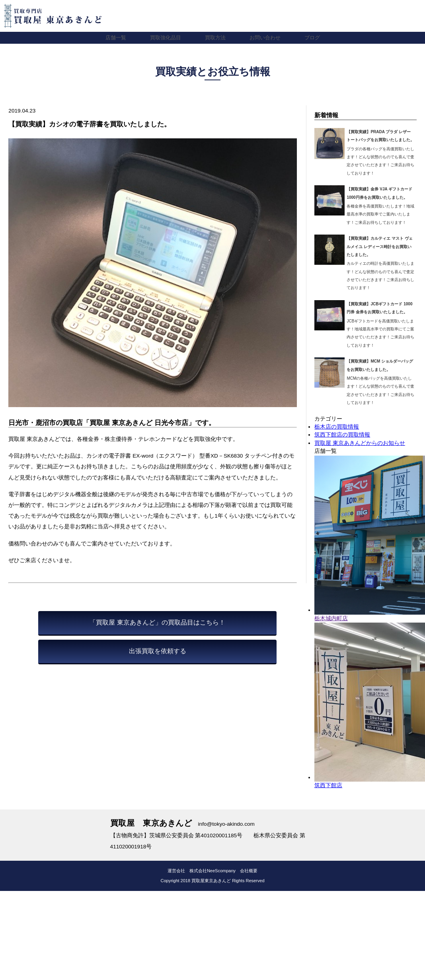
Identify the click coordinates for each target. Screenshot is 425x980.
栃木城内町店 (331, 618)
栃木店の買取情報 (337, 427)
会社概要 (249, 871)
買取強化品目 (164, 38)
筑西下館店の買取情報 (342, 435)
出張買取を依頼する (158, 651)
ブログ (316, 38)
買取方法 (215, 38)
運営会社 (176, 871)
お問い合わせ (267, 38)
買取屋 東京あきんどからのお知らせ (360, 443)
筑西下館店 (328, 785)
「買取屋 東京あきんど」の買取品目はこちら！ (157, 622)
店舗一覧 (112, 38)
